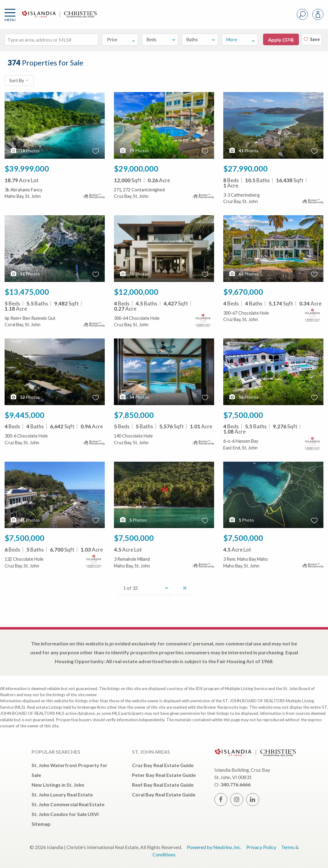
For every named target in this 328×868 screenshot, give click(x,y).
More (241, 40)
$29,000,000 (136, 168)
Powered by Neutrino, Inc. (214, 847)
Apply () (281, 40)
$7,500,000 (243, 415)
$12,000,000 (136, 292)
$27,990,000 (245, 168)
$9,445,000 (25, 415)
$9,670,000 (243, 292)
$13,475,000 (27, 292)
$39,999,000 (27, 168)
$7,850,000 (134, 415)
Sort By (19, 81)
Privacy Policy (261, 847)
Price (121, 40)
